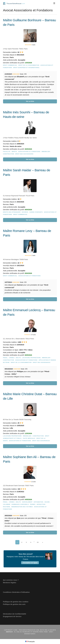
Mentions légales (10, 583)
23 (38, 542)
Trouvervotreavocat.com (14, 3)
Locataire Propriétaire (31, 358)
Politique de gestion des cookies (16, 602)
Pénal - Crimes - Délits (12, 358)
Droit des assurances (42, 362)
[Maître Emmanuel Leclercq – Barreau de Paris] (30, 347)
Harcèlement (27, 502)
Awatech (9, 632)
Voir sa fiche (30, 101)
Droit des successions (24, 154)
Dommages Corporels (20, 504)
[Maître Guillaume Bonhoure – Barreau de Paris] (30, 61)
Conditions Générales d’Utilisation (16, 592)
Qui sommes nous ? (11, 580)
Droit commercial (10, 65)
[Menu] (54, 3)
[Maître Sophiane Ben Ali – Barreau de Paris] (30, 495)
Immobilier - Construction (33, 436)
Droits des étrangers (12, 212)
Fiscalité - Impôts (10, 152)
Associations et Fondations (29, 152)
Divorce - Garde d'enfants (32, 212)
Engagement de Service (12, 616)
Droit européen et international (26, 68)
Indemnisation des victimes (22, 507)
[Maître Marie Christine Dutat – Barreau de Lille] (30, 420)
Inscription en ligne (30, 563)
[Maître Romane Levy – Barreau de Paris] (30, 265)
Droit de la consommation (29, 65)
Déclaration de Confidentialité (15, 614)
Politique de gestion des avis (14, 604)
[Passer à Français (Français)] (30, 641)
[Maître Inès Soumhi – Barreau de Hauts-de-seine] (30, 136)
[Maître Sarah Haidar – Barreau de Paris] (30, 195)
